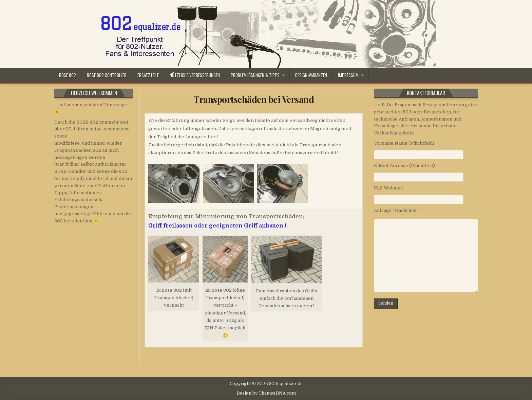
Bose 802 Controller (107, 75)
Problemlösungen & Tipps (255, 75)
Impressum (348, 75)
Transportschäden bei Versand (254, 99)
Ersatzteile (148, 75)
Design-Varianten (311, 75)
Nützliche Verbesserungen (195, 75)
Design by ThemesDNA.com (266, 393)
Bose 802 (68, 75)
